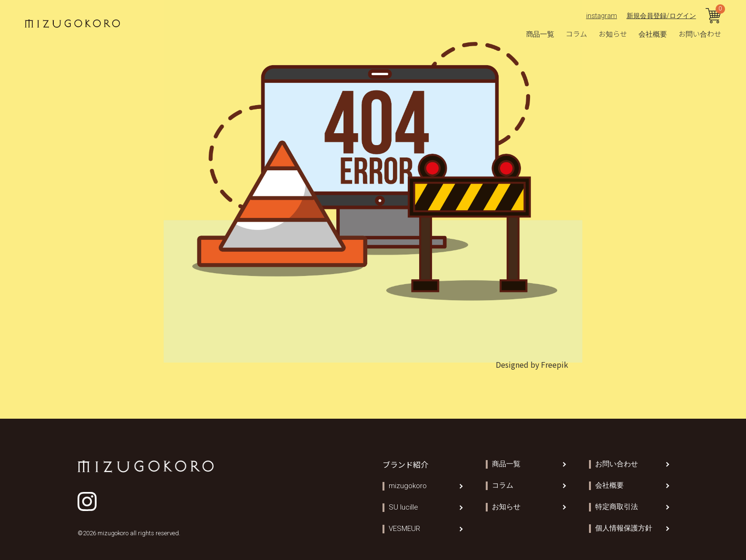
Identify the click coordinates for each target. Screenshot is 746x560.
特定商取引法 (617, 507)
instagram (602, 16)
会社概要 (653, 34)
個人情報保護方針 (624, 528)
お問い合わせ (700, 34)
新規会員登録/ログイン (661, 16)
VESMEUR (404, 529)
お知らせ (613, 34)
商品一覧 (540, 34)
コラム (576, 34)
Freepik (555, 364)
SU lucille (403, 507)
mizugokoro (408, 486)
